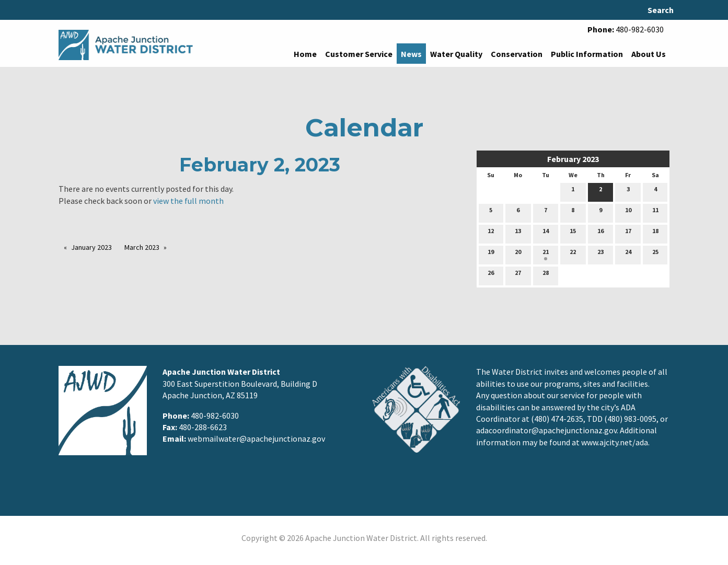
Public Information (587, 54)
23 (600, 254)
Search (661, 10)
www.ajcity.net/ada (615, 442)
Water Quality (456, 54)
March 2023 (142, 247)
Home (305, 54)
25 (655, 254)
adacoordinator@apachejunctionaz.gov (546, 430)
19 (491, 254)
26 (491, 275)
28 (546, 275)
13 (518, 233)
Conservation (517, 54)
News (411, 54)
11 (655, 212)
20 (518, 254)
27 (518, 275)
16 (600, 233)
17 (628, 233)
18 (655, 233)
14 (546, 233)
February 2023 (573, 159)
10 (628, 212)
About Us (649, 54)
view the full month (188, 201)
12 (491, 233)
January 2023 (91, 247)
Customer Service (359, 54)
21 (546, 254)
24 (628, 254)
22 (573, 254)
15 (573, 233)
